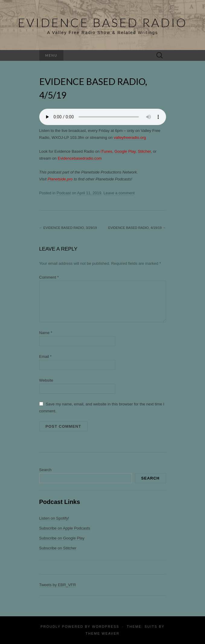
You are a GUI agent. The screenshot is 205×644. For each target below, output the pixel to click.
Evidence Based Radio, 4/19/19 (137, 228)
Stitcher (144, 151)
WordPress (106, 627)
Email (45, 356)
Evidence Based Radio (102, 23)
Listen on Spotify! (54, 518)
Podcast (64, 193)
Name (46, 333)
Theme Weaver (102, 633)
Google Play (125, 151)
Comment (49, 277)
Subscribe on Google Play (62, 538)
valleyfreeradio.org (130, 138)
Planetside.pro (60, 179)
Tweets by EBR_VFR (58, 585)
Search (45, 470)
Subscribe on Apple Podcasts (65, 528)
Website (46, 380)
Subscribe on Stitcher (58, 548)
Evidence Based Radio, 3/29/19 (68, 228)
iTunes (106, 151)
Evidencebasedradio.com (80, 158)
